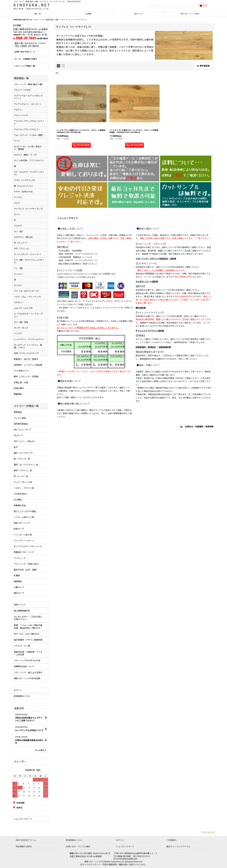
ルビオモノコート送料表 (147, 284)
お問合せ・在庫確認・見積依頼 (199, 429)
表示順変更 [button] (203, 68)
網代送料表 (141, 310)
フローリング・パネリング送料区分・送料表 (156, 261)
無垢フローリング (78, 853)
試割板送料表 (165, 349)
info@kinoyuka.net (128, 859)
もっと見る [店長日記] (41, 752)
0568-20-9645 (124, 856)
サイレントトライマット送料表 (150, 333)
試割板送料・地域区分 (146, 349)
